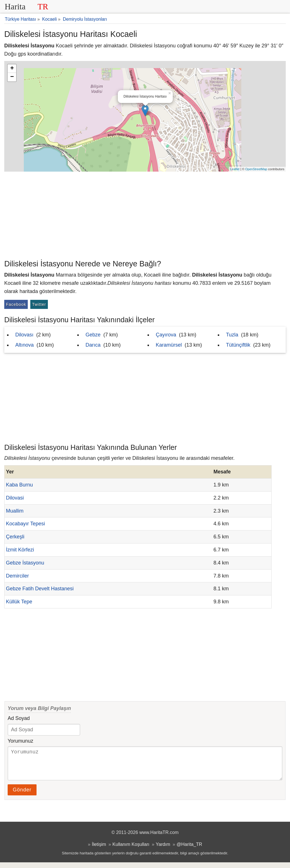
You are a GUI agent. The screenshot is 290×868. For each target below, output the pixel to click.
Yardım (163, 850)
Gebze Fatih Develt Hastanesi (40, 589)
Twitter (39, 304)
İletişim (99, 850)
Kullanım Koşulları (131, 850)
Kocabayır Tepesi (25, 524)
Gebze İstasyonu (25, 563)
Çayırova (166, 335)
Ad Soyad (19, 718)
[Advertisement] (145, 214)
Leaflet (235, 169)
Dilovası (24, 335)
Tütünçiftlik (238, 345)
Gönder (22, 795)
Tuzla (232, 335)
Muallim (15, 511)
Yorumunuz (20, 741)
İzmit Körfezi (20, 550)
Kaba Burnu (19, 485)
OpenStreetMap (256, 169)
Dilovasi (15, 498)
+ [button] (12, 69)
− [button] (12, 77)
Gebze (93, 335)
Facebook (16, 304)
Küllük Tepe (19, 602)
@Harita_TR (189, 850)
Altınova (24, 345)
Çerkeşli (15, 537)
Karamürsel (169, 345)
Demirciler (17, 576)
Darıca (93, 345)
